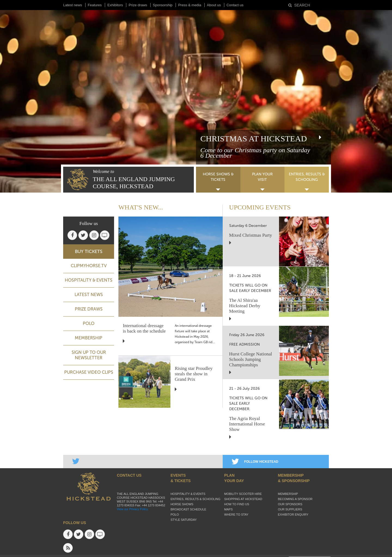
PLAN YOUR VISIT (262, 177)
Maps (229, 509)
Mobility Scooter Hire (243, 494)
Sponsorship (163, 5)
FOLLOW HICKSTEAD (255, 462)
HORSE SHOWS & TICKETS (218, 177)
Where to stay (236, 515)
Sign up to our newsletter (89, 355)
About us (214, 5)
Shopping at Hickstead (243, 499)
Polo (89, 323)
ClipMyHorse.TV (89, 266)
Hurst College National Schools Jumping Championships (251, 359)
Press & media (190, 5)
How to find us (237, 504)
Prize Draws (89, 309)
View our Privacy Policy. (133, 509)
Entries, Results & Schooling (195, 499)
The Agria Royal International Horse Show (247, 424)
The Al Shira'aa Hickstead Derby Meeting (245, 306)
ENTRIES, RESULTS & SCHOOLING (307, 177)
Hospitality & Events (89, 280)
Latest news (73, 5)
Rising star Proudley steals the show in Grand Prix (194, 374)
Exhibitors (115, 5)
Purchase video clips (89, 372)
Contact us (235, 5)
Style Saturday (183, 520)
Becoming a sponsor (295, 499)
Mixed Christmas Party (251, 235)
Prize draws (138, 5)
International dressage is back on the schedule (144, 328)
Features (95, 5)
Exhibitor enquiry (293, 515)
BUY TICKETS (89, 251)
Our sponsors (290, 504)
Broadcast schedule (188, 509)
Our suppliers (290, 509)
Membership (89, 338)
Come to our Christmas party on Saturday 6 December (255, 153)
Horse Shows (182, 504)
